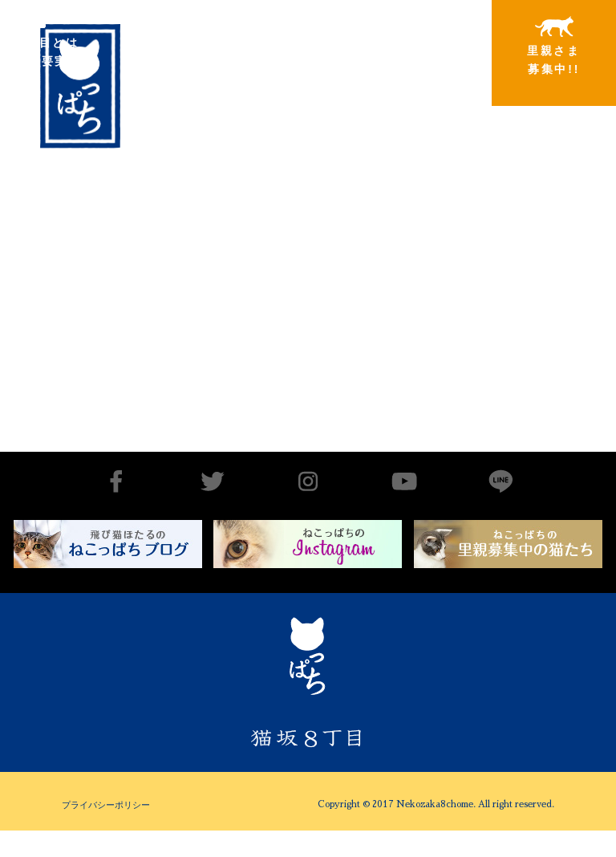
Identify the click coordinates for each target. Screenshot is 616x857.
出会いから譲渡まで (164, 45)
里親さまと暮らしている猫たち (294, 58)
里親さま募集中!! (554, 46)
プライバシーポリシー (106, 805)
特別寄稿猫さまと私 (424, 46)
